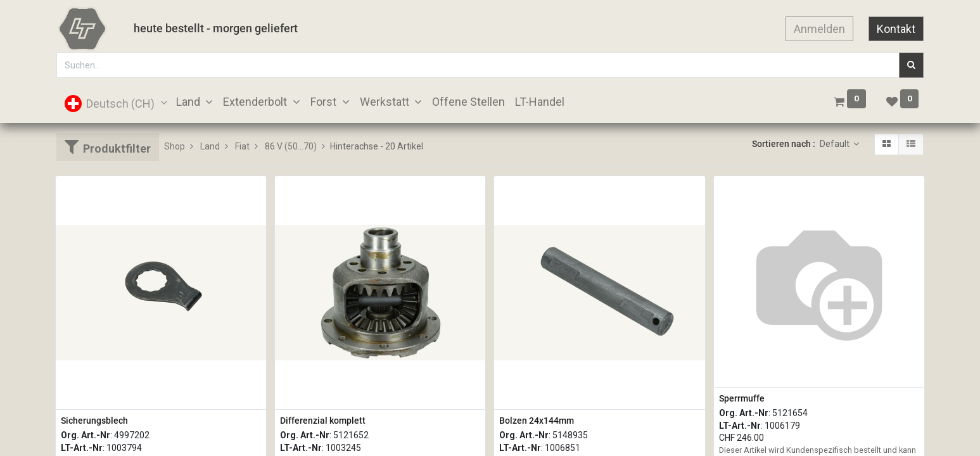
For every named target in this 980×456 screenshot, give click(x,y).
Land (210, 146)
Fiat (242, 146)
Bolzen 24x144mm (537, 421)
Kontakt (896, 29)
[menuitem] (468, 102)
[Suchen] (911, 65)
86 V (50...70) (291, 146)
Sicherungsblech (94, 421)
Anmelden (819, 29)
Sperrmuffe (742, 398)
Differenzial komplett (323, 421)
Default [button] (836, 144)
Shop (175, 146)
